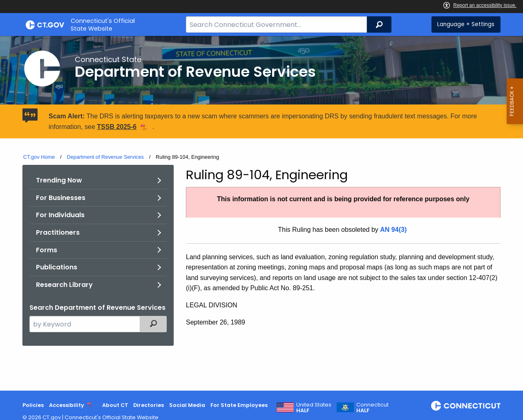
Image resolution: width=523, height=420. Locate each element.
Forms (47, 250)
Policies (33, 405)
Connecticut (372, 408)
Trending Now (59, 180)
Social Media (187, 405)
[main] (261, 213)
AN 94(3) (393, 230)
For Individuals (60, 215)
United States (314, 408)
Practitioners (58, 232)
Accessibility (67, 405)
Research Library (64, 285)
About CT (115, 405)
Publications (57, 267)
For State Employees (239, 405)
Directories (149, 405)
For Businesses (61, 198)
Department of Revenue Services (105, 157)
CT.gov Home (39, 157)
